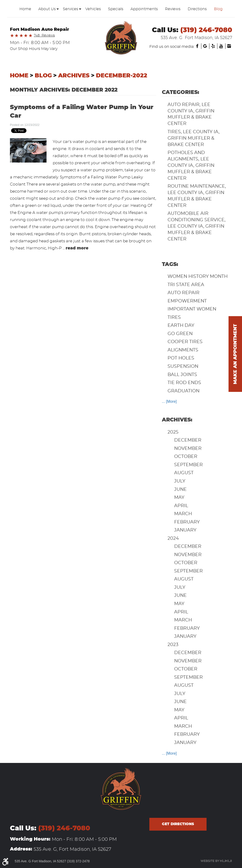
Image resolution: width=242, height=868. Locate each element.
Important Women (192, 309)
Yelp (213, 46)
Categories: (181, 92)
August (184, 473)
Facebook (197, 46)
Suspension (183, 366)
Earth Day (181, 325)
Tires (174, 317)
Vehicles (93, 9)
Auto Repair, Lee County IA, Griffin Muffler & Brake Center (191, 114)
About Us (47, 9)
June (180, 489)
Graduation (184, 391)
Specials (116, 9)
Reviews (173, 9)
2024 (173, 538)
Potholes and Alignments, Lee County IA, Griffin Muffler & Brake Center (191, 166)
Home (25, 9)
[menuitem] (25, 9)
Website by (216, 861)
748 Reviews (44, 35)
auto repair (184, 293)
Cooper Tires (185, 342)
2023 (173, 645)
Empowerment (187, 301)
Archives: (177, 420)
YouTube (221, 46)
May (179, 498)
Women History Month (198, 277)
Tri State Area (186, 285)
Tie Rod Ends (184, 383)
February (187, 522)
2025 (173, 432)
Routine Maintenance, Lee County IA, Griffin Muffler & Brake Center (197, 196)
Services (71, 9)
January (185, 530)
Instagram (229, 46)
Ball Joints (182, 375)
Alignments (183, 350)
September (188, 465)
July (180, 481)
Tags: (170, 264)
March (183, 514)
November (188, 449)
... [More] (169, 401)
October (186, 457)
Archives (74, 76)
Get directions (178, 824)
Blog (218, 9)
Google (205, 46)
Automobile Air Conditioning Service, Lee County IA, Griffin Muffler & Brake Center (197, 226)
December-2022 (122, 76)
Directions (197, 9)
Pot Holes (181, 358)
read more (77, 248)
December (188, 440)
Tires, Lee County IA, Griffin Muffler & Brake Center (194, 138)
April (181, 506)
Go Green (180, 334)
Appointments (144, 9)
